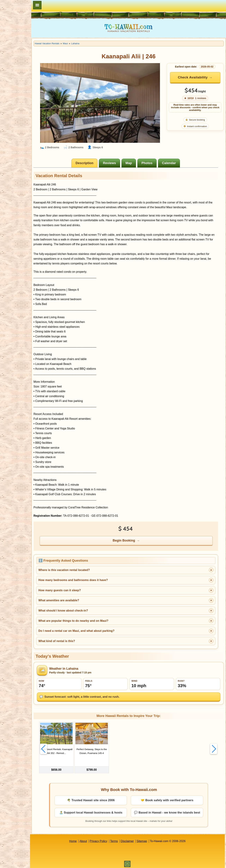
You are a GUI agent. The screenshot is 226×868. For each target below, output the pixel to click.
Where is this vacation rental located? (81, 567)
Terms (122, 840)
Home (81, 840)
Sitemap (150, 840)
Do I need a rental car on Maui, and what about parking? (93, 628)
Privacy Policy (107, 840)
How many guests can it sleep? (76, 587)
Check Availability (195, 77)
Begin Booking (132, 537)
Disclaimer (136, 840)
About (91, 840)
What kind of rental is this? (73, 638)
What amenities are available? (75, 597)
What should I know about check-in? (80, 607)
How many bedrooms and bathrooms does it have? (90, 577)
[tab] (93, 160)
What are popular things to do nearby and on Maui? (90, 617)
